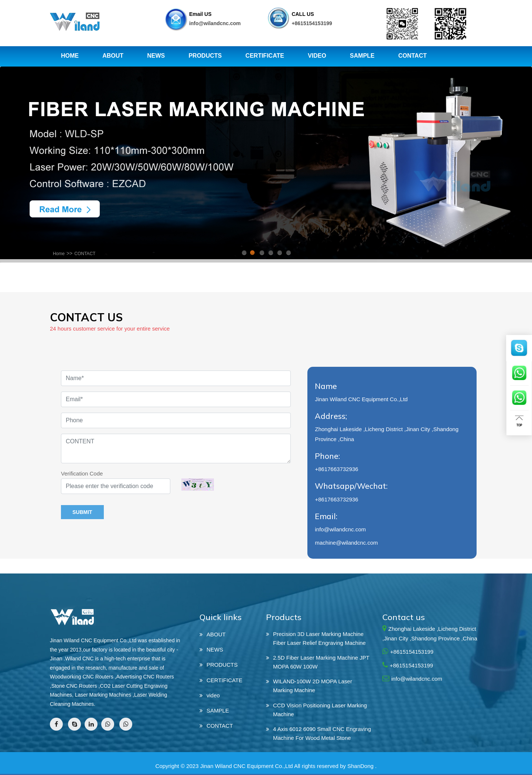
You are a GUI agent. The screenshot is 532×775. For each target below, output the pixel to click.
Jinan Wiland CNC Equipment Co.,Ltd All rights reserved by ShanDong (287, 766)
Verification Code (82, 473)
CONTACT (85, 254)
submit (82, 512)
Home (59, 254)
